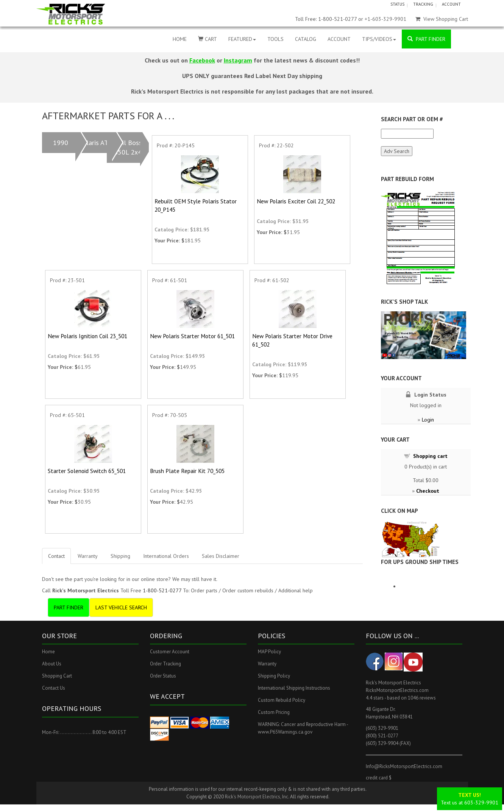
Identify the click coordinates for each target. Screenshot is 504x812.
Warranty (88, 556)
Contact (56, 556)
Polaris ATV (95, 143)
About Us (52, 664)
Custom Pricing (274, 712)
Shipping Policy (274, 676)
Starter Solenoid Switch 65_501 (87, 471)
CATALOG (306, 39)
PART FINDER (426, 39)
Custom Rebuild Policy (282, 700)
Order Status (163, 676)
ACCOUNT (451, 4)
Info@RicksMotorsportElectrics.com (404, 766)
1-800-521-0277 (162, 590)
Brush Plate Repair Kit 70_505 (187, 471)
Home (48, 652)
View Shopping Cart (442, 19)
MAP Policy (269, 652)
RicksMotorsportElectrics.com (397, 690)
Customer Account (170, 652)
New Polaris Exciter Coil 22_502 (296, 201)
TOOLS (275, 39)
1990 (61, 143)
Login (428, 420)
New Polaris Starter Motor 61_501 (192, 336)
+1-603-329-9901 (385, 19)
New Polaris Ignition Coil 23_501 (87, 336)
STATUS (397, 4)
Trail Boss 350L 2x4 (128, 148)
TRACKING (423, 4)
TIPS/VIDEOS (379, 39)
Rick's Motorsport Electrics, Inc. (257, 797)
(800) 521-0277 (382, 736)
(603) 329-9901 (382, 728)
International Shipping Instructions (294, 688)
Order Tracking (165, 664)
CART (208, 39)
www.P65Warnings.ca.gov (285, 732)
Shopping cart (430, 456)
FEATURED (242, 39)
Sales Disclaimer (221, 556)
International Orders (166, 556)
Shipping (120, 556)
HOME (180, 39)
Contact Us (54, 688)
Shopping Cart (57, 676)
